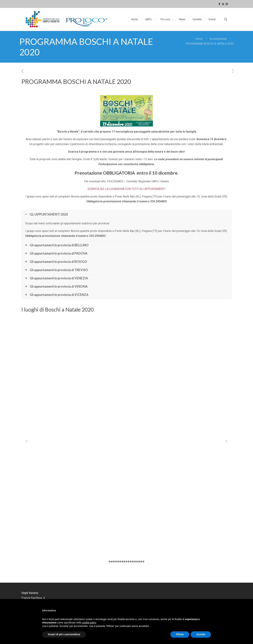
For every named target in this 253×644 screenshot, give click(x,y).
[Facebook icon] (219, 4)
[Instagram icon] (227, 4)
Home (199, 39)
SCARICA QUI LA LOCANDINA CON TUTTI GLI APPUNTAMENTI (126, 189)
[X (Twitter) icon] (223, 4)
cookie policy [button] (89, 623)
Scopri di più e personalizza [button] (64, 634)
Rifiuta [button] (180, 634)
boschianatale (218, 39)
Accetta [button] (201, 634)
